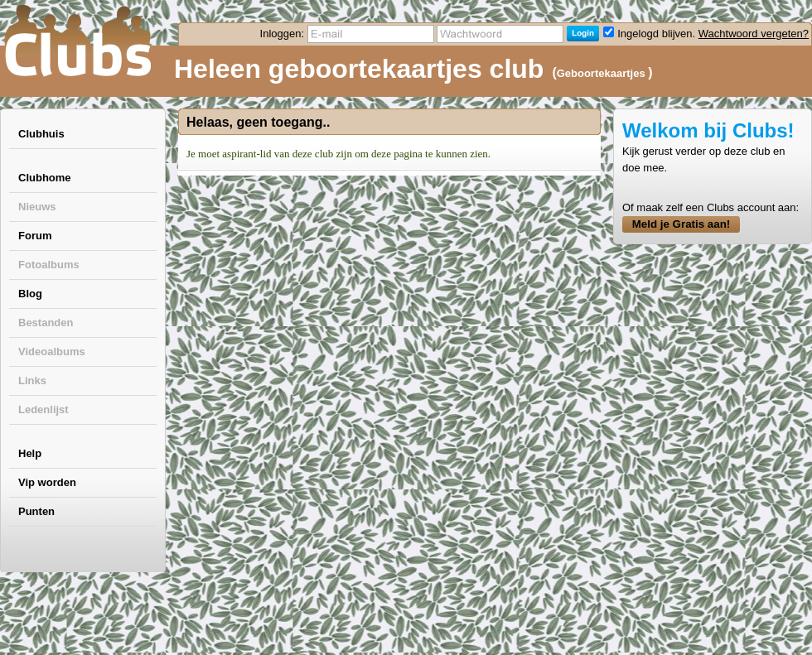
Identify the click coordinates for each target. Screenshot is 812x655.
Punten (36, 511)
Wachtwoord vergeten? (754, 34)
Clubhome (45, 178)
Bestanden (46, 323)
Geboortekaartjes (603, 73)
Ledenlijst (43, 409)
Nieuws (37, 207)
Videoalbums (52, 352)
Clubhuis (41, 134)
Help (30, 453)
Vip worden (47, 482)
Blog (30, 294)
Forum (35, 236)
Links (32, 380)
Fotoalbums (49, 265)
